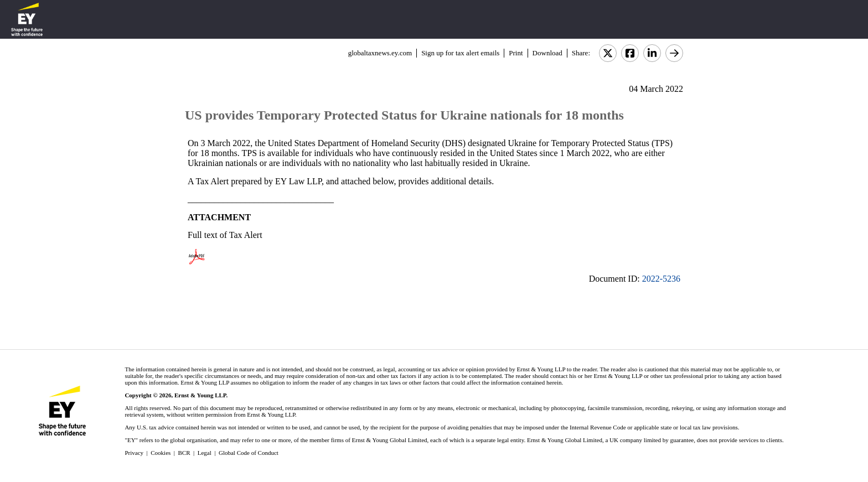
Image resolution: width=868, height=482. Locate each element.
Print (516, 53)
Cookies (161, 453)
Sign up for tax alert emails (460, 53)
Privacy (134, 453)
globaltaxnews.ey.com (380, 53)
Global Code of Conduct (249, 453)
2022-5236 (661, 279)
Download (547, 53)
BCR (184, 453)
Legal (205, 453)
